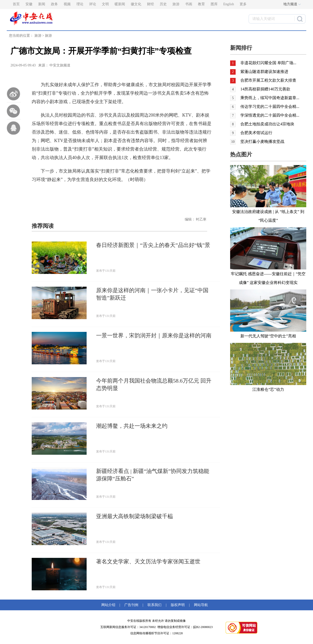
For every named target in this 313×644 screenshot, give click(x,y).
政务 (54, 4)
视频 (67, 4)
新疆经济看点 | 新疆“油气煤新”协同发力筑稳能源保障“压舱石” (153, 475)
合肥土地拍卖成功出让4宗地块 (267, 124)
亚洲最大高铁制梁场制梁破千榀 (135, 516)
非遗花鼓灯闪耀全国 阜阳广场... (268, 63)
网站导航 (200, 605)
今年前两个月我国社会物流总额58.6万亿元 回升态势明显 (154, 384)
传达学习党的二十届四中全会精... (270, 107)
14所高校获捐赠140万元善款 (265, 89)
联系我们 (155, 605)
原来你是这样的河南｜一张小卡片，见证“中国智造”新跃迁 (152, 294)
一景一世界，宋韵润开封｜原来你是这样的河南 (154, 335)
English (229, 4)
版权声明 (178, 605)
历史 (163, 4)
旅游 (176, 4)
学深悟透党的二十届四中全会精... (270, 115)
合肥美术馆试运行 (256, 133)
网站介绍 (109, 605)
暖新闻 (120, 4)
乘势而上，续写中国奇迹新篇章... (270, 98)
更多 (243, 4)
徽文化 (136, 4)
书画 (189, 4)
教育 (201, 4)
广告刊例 (131, 605)
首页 (16, 4)
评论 (93, 4)
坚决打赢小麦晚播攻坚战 (262, 141)
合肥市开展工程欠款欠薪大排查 (268, 80)
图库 (214, 4)
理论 (80, 4)
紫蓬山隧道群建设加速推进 (264, 72)
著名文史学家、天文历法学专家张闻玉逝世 (148, 561)
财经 (151, 4)
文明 (105, 4)
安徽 (29, 4)
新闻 (42, 4)
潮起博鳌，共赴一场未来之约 (132, 426)
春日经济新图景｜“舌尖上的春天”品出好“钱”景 (153, 245)
